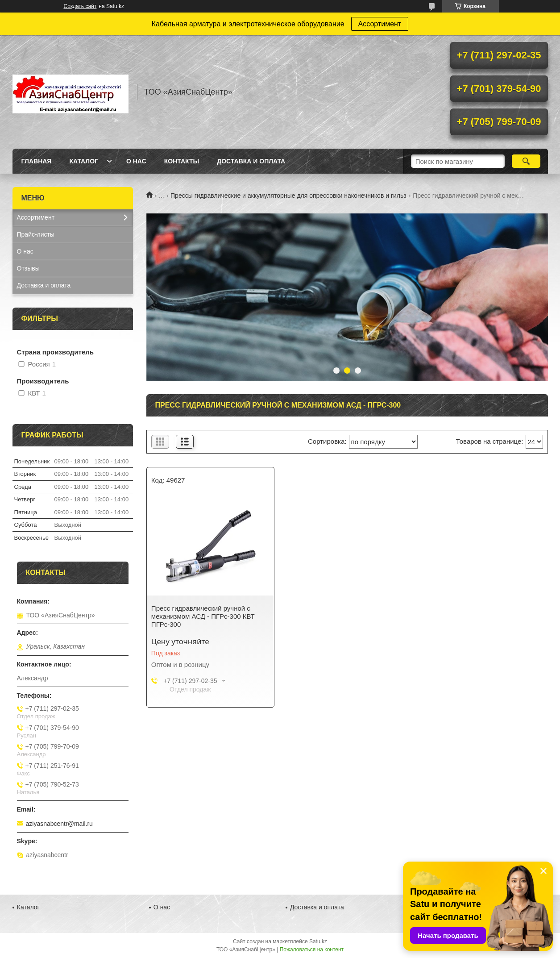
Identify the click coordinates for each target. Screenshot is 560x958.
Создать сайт (80, 6)
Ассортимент (380, 24)
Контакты (182, 161)
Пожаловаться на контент (312, 950)
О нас (136, 161)
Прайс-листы (36, 234)
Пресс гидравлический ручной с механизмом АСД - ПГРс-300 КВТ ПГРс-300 (203, 616)
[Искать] (526, 161)
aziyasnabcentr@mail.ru (59, 824)
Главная (37, 161)
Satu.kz (318, 941)
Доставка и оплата (251, 161)
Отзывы (28, 268)
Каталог (84, 161)
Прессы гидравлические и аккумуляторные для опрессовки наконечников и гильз (288, 196)
